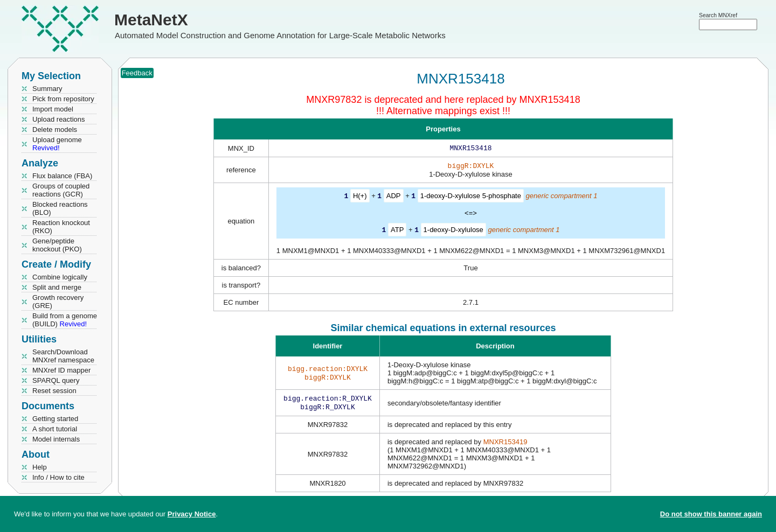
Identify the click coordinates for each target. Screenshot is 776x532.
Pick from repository (63, 99)
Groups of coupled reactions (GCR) (61, 190)
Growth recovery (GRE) (58, 302)
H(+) (360, 198)
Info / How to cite (58, 477)
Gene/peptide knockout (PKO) (57, 245)
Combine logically (60, 277)
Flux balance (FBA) (62, 176)
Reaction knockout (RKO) (61, 227)
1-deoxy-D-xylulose (453, 231)
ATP (397, 231)
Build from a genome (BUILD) (65, 320)
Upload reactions (59, 119)
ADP (394, 198)
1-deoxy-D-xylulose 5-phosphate (471, 198)
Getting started (55, 419)
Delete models (55, 129)
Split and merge (57, 287)
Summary (47, 89)
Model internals (56, 439)
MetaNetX (151, 20)
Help (40, 467)
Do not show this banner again (711, 514)
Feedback (137, 73)
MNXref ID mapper (61, 370)
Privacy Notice (192, 514)
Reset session (54, 391)
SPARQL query (56, 380)
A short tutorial (55, 429)
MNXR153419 (505, 445)
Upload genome (57, 144)
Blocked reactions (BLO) (60, 208)
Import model (53, 109)
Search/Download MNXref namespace (63, 356)
